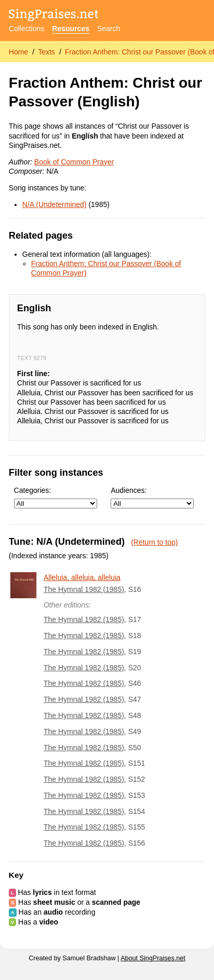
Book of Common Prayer (74, 162)
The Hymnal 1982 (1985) (84, 589)
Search (109, 29)
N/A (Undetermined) (55, 204)
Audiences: (152, 497)
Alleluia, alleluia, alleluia (82, 577)
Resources (71, 29)
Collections (26, 29)
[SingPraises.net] (54, 16)
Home (18, 52)
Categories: (56, 497)
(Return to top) (154, 542)
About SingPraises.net (153, 958)
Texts (46, 52)
